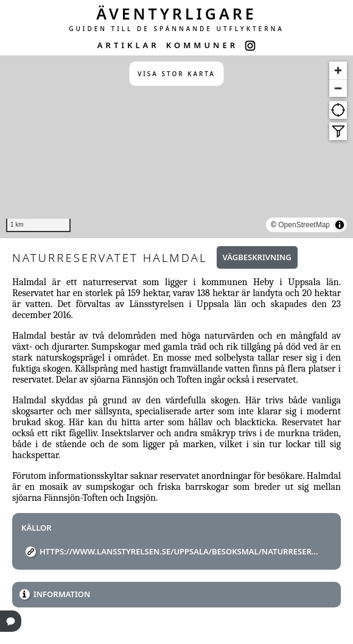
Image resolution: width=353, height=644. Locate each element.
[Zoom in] (338, 70)
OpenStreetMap (304, 225)
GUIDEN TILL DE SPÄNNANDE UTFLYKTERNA (177, 29)
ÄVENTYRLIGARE (177, 13)
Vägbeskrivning (257, 257)
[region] (177, 147)
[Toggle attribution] (340, 225)
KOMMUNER (202, 45)
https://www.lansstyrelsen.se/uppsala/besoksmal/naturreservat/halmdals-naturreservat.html (181, 551)
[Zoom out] (338, 88)
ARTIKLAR (128, 45)
